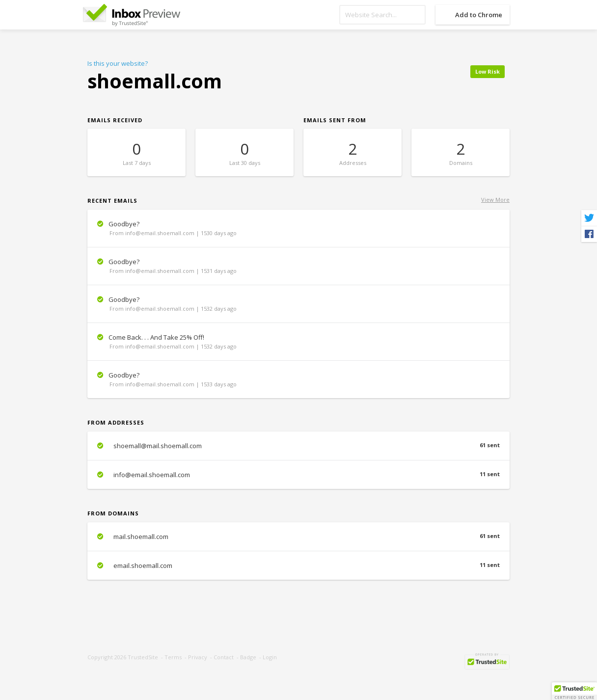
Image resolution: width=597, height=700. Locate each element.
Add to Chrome (479, 15)
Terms (173, 657)
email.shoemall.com (298, 565)
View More (495, 200)
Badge (248, 657)
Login (270, 657)
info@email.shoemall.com (298, 475)
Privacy (198, 657)
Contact (224, 657)
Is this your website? (118, 63)
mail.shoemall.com (298, 537)
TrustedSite (143, 657)
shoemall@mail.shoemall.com (298, 446)
